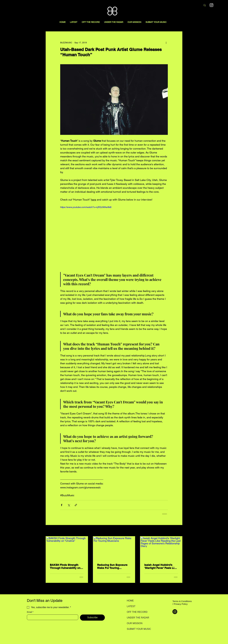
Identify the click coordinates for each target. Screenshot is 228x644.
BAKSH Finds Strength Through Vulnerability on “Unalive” (65, 566)
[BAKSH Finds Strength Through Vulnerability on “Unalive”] (67, 548)
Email (30, 612)
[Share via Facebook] (62, 505)
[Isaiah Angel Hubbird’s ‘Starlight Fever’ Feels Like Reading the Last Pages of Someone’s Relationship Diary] (161, 548)
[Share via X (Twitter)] (69, 505)
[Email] (52, 617)
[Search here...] (184, 5)
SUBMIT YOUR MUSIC (137, 629)
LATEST (131, 606)
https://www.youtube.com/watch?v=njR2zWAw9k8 (86, 207)
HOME (130, 601)
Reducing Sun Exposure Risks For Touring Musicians (112, 566)
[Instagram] (175, 612)
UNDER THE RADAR (137, 618)
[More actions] (166, 43)
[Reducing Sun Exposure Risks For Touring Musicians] (114, 548)
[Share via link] (76, 505)
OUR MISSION (135, 623)
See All (179, 531)
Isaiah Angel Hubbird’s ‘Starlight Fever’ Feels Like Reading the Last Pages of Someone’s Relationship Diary (161, 566)
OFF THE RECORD (137, 612)
